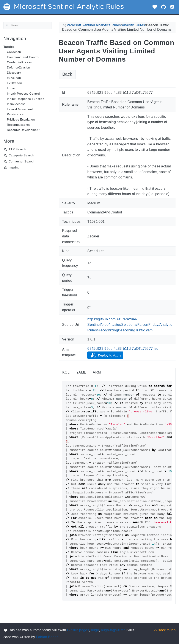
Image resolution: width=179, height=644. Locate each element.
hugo (95, 630)
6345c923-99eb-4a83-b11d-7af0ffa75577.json (124, 349)
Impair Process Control (23, 94)
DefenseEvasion (19, 67)
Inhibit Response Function (26, 99)
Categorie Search (21, 155)
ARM (97, 372)
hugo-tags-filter (113, 630)
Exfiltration (14, 83)
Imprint (14, 167)
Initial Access (16, 104)
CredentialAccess (19, 62)
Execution (14, 78)
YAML (81, 372)
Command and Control (23, 57)
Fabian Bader (47, 637)
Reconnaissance (19, 125)
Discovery (14, 73)
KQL (66, 372)
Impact (12, 88)
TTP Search (17, 149)
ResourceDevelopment (23, 130)
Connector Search (22, 161)
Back (67, 74)
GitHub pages (78, 630)
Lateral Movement (20, 109)
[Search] (28, 25)
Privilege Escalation (21, 119)
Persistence (15, 114)
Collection (14, 52)
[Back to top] (164, 630)
